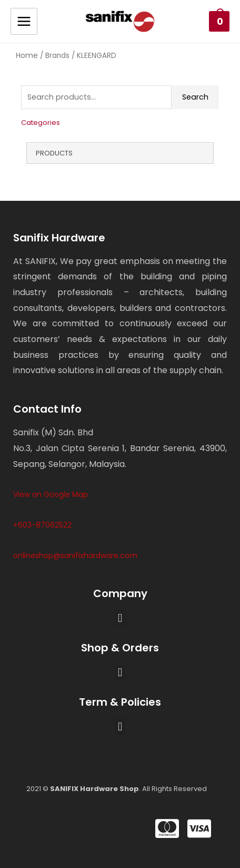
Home (27, 55)
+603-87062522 (42, 525)
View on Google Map (51, 494)
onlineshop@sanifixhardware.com (75, 555)
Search (195, 97)
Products (54, 153)
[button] (120, 618)
